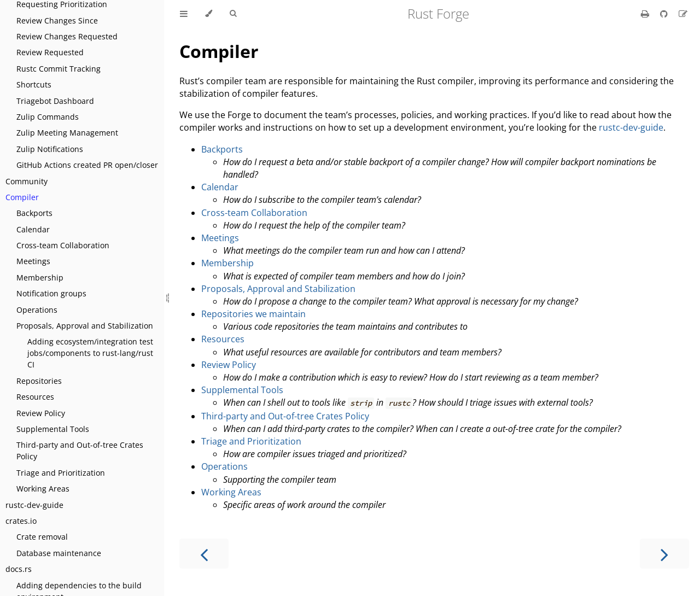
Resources (35, 397)
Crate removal (42, 537)
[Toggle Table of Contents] (184, 14)
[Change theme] (209, 14)
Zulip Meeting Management (67, 133)
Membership (40, 277)
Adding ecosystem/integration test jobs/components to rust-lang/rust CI (90, 353)
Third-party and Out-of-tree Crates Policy (80, 451)
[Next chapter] (664, 554)
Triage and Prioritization (61, 473)
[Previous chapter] (204, 554)
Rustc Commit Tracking (59, 69)
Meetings (33, 261)
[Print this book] (646, 14)
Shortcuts (34, 84)
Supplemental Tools (53, 429)
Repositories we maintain (253, 314)
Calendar (33, 229)
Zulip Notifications (50, 149)
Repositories (39, 381)
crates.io (21, 521)
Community (27, 181)
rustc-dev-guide (34, 505)
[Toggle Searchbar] (233, 14)
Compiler (22, 197)
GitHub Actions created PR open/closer (87, 165)
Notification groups (51, 293)
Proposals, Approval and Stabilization (85, 326)
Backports (34, 213)
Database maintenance (59, 553)
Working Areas (43, 489)
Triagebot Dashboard (55, 101)
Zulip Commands (48, 117)
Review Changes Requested (67, 36)
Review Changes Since (57, 21)
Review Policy (41, 413)
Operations (37, 310)
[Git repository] (665, 14)
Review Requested (50, 52)
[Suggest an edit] (683, 14)
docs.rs (19, 569)
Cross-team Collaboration (63, 245)
